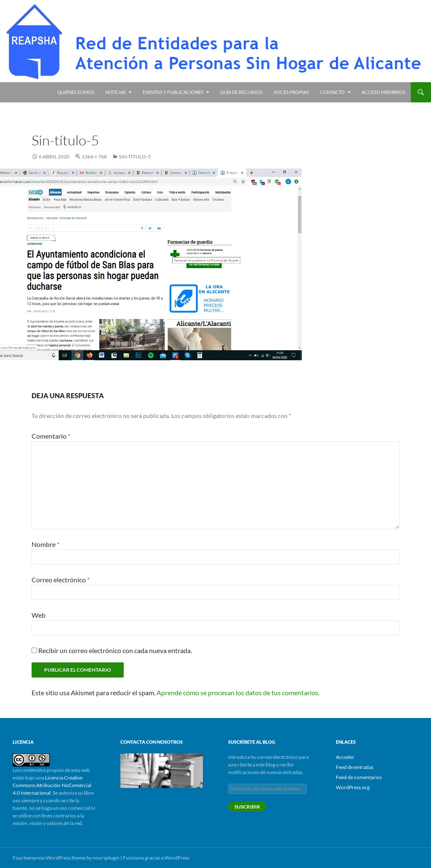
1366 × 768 (94, 157)
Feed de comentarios (359, 777)
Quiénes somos (76, 92)
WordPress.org (353, 787)
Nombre (45, 544)
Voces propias (291, 92)
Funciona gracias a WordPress (156, 858)
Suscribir (247, 807)
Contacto (332, 92)
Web (39, 615)
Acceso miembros (383, 92)
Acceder (345, 757)
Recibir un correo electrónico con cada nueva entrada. (115, 650)
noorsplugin (106, 858)
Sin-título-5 (135, 157)
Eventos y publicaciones (173, 92)
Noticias (116, 92)
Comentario (51, 436)
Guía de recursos (241, 92)
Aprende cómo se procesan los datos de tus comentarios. (238, 693)
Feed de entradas (355, 767)
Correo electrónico (61, 580)
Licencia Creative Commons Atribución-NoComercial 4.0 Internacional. (52, 785)
